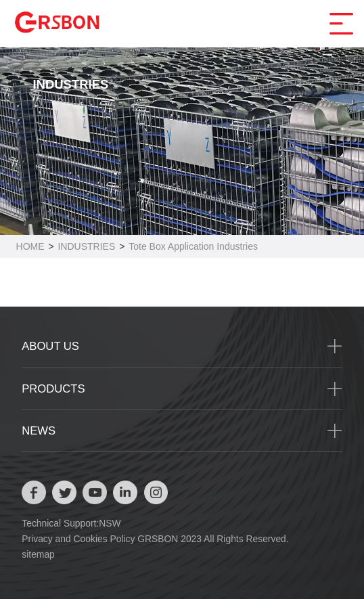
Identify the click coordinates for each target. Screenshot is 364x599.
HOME (30, 246)
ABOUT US (50, 346)
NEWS (39, 431)
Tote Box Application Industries (193, 246)
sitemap (38, 554)
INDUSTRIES (86, 246)
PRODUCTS (53, 389)
